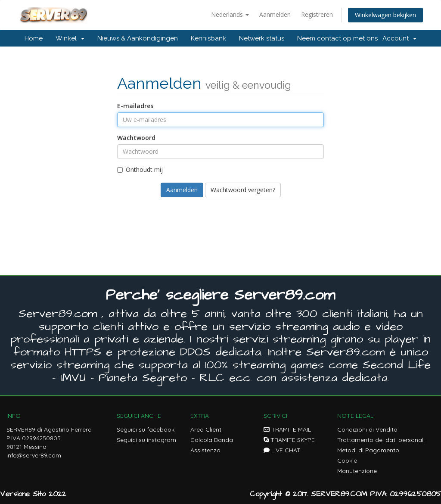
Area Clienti (207, 429)
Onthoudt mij (140, 170)
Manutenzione (357, 471)
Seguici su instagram (146, 440)
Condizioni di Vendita (367, 429)
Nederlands (230, 14)
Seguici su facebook (146, 429)
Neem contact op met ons (337, 38)
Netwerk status (262, 38)
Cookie (347, 460)
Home (34, 38)
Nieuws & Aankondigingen (138, 38)
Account (399, 38)
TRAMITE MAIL (287, 429)
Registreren (317, 14)
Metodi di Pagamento (368, 450)
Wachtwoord (136, 138)
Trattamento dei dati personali (381, 440)
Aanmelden (275, 14)
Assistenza (205, 450)
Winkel (70, 38)
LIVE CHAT (282, 450)
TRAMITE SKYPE (289, 440)
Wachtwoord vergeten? (243, 190)
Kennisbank (208, 38)
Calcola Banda (212, 440)
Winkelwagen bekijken (385, 15)
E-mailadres (135, 106)
